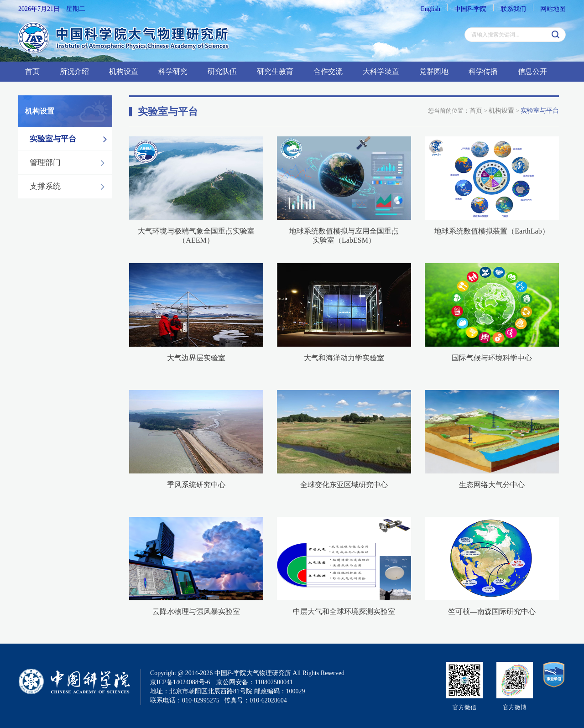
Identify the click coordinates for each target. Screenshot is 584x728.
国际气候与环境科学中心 (492, 358)
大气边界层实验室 (196, 358)
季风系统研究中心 (196, 485)
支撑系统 (70, 187)
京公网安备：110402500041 (254, 682)
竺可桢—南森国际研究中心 (492, 611)
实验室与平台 (71, 139)
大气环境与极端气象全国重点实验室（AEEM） (196, 236)
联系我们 (513, 9)
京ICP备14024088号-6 (180, 682)
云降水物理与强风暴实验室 (196, 611)
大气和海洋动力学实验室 (344, 358)
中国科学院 (470, 9)
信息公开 (532, 71)
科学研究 (173, 71)
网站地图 (553, 9)
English (430, 9)
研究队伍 (222, 71)
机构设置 (124, 71)
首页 (32, 71)
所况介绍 (74, 71)
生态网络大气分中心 (492, 485)
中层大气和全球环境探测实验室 (344, 611)
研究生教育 (275, 71)
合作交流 (328, 71)
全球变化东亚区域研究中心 (344, 485)
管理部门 (70, 163)
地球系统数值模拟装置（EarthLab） (492, 231)
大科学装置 (381, 71)
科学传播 (483, 71)
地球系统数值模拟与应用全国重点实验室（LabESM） (344, 236)
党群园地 (434, 71)
